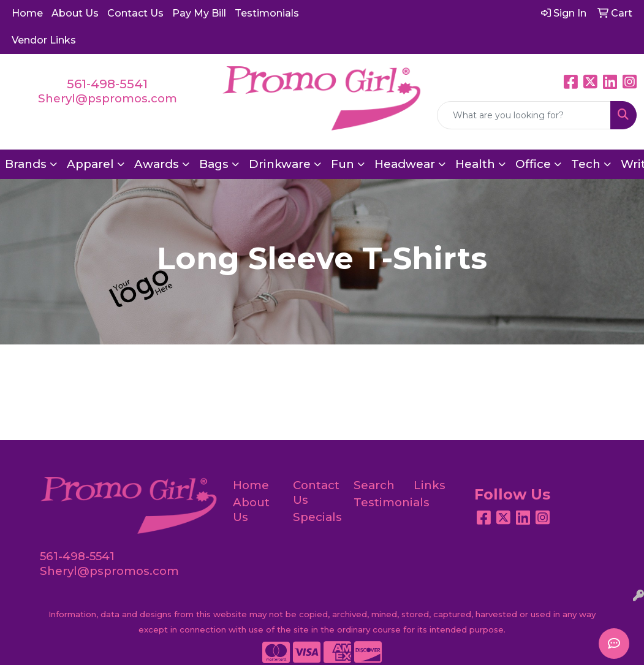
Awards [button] (157, 164)
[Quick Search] (524, 115)
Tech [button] (586, 164)
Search (374, 485)
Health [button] (475, 164)
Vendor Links (44, 40)
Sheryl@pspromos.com (108, 98)
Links (430, 485)
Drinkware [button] (280, 164)
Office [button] (533, 164)
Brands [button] (26, 164)
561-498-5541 (107, 84)
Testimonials (267, 13)
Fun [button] (343, 164)
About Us (75, 13)
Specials (316, 517)
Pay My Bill (199, 13)
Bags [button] (214, 164)
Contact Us (135, 13)
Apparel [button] (90, 164)
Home (27, 13)
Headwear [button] (405, 164)
